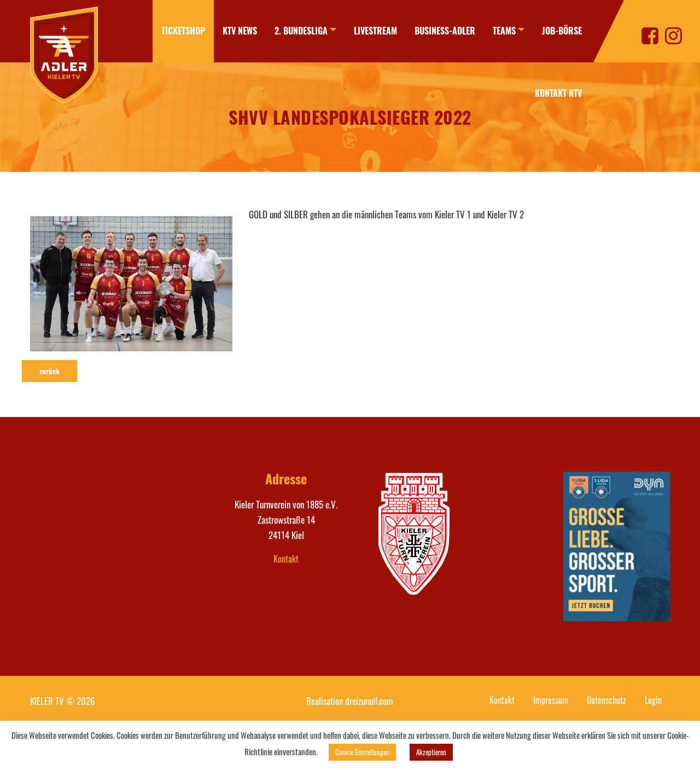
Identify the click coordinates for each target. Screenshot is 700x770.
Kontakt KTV (558, 93)
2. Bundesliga (301, 31)
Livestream (375, 31)
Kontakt (286, 559)
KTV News (240, 31)
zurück (49, 371)
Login (653, 700)
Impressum (551, 700)
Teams (504, 31)
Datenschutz (606, 700)
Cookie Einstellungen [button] (362, 752)
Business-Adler (445, 31)
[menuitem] (183, 31)
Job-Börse (562, 31)
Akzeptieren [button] (431, 752)
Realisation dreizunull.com (350, 701)
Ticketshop (183, 31)
